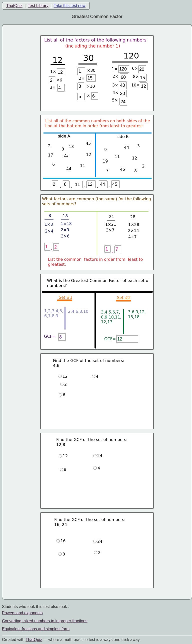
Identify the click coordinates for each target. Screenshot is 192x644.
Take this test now (70, 6)
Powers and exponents (22, 613)
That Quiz (34, 640)
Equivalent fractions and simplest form (36, 629)
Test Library (38, 6)
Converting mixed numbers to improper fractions (45, 621)
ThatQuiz (14, 6)
